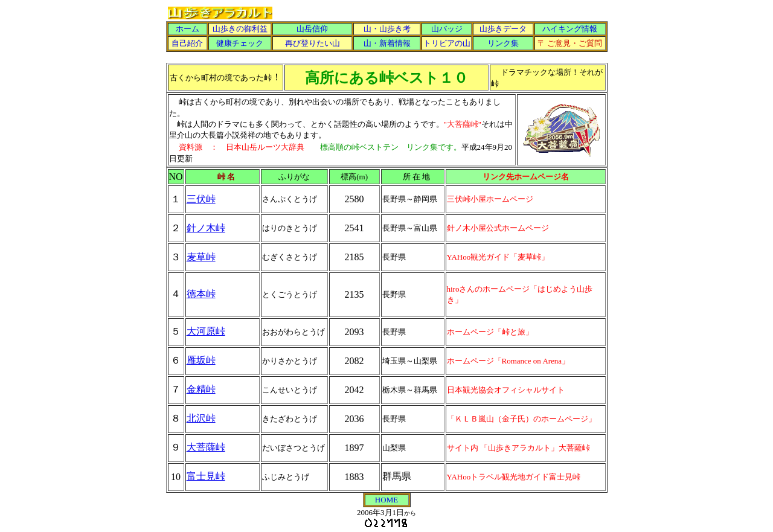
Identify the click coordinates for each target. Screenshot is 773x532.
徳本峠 (201, 294)
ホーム (188, 29)
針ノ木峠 (206, 228)
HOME (386, 500)
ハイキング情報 (570, 29)
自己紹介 (187, 43)
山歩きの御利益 (240, 29)
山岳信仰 (312, 29)
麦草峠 (201, 257)
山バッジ (447, 29)
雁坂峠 (201, 360)
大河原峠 (206, 331)
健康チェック (240, 43)
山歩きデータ (503, 29)
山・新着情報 (387, 43)
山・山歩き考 (387, 29)
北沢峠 (201, 418)
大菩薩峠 (206, 447)
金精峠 (201, 389)
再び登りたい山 (313, 43)
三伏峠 (201, 199)
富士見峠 (206, 476)
